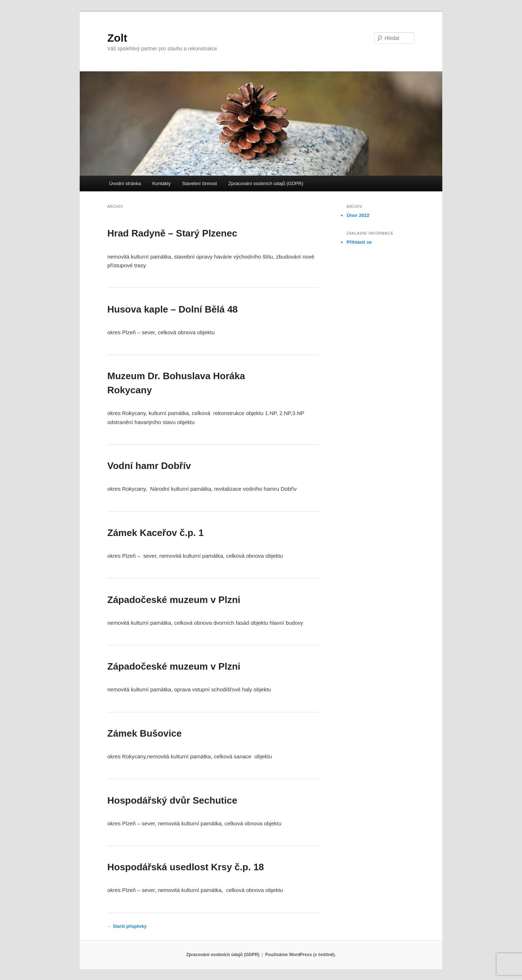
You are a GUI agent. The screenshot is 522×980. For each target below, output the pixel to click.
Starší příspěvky (127, 926)
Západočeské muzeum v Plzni (174, 600)
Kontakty (161, 183)
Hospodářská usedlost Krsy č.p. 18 (186, 867)
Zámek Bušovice (144, 733)
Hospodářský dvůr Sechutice (172, 800)
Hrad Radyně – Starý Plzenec (172, 233)
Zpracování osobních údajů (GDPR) (266, 183)
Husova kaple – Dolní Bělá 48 (173, 309)
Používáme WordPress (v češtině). (300, 955)
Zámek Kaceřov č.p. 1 (156, 533)
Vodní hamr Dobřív (149, 466)
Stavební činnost (199, 183)
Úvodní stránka (125, 183)
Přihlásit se (359, 242)
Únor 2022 (358, 215)
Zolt (117, 38)
